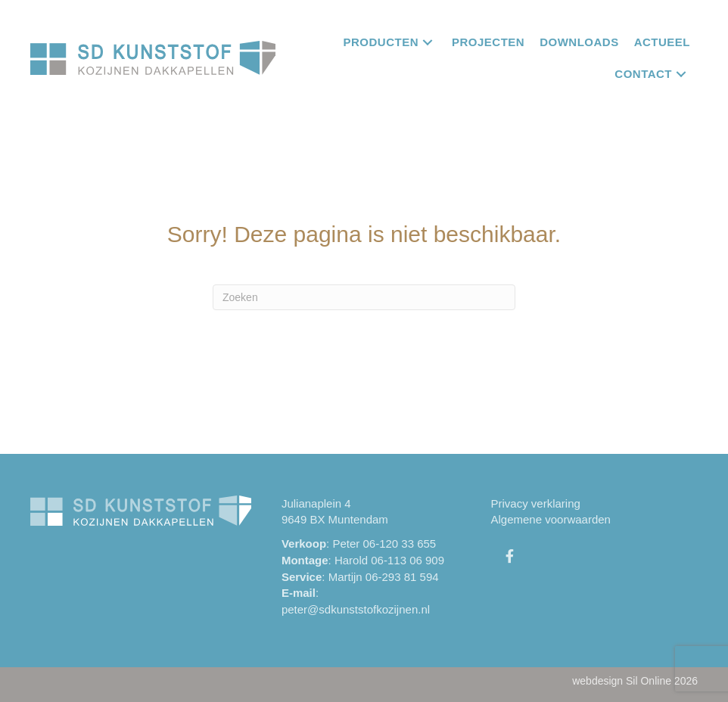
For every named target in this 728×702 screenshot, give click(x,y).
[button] (428, 42)
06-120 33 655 (399, 544)
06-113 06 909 (408, 560)
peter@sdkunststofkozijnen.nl (356, 609)
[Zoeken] (364, 297)
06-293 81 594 (402, 577)
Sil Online (649, 681)
